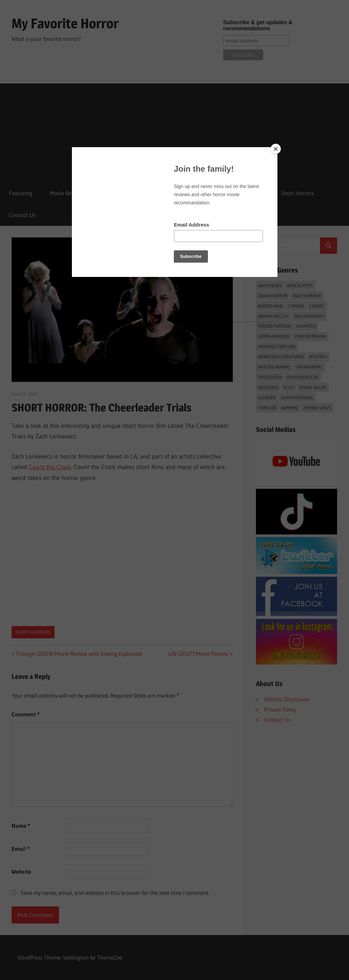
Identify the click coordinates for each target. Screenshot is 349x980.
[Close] (276, 149)
